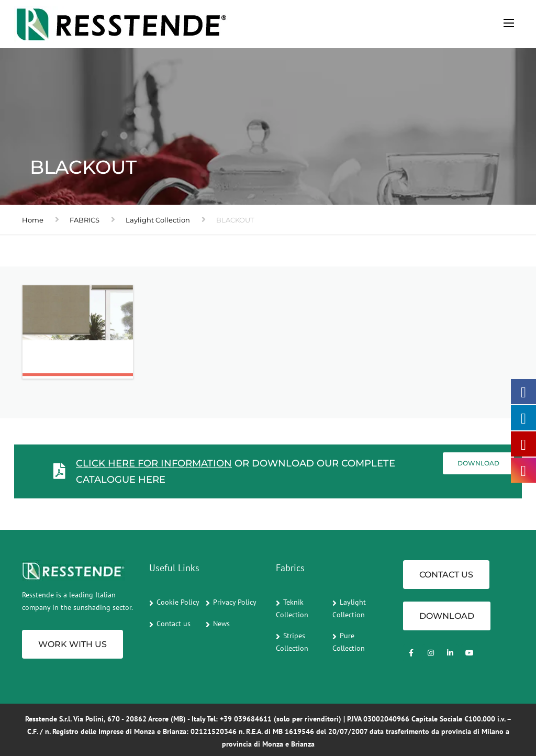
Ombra (54, 363)
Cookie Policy (178, 602)
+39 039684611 (246, 719)
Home (33, 220)
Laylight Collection (158, 220)
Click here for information (154, 463)
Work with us (72, 644)
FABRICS (85, 220)
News (221, 624)
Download (478, 463)
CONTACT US (446, 575)
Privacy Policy (235, 602)
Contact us (174, 624)
